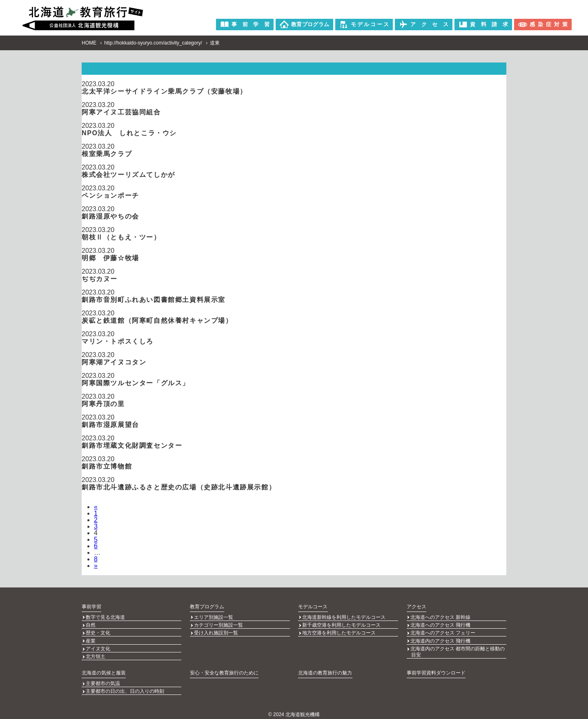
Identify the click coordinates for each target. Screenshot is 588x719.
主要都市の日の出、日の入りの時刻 (125, 688)
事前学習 (91, 607)
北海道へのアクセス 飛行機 (440, 625)
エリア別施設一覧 (214, 617)
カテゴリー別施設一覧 (218, 625)
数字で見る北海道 (105, 617)
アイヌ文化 (98, 647)
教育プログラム (207, 607)
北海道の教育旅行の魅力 (325, 670)
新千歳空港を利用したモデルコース (341, 625)
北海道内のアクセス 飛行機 (440, 639)
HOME (89, 43)
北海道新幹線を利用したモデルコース (344, 617)
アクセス (416, 607)
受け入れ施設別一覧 (216, 632)
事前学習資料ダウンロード (436, 670)
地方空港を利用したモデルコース (339, 632)
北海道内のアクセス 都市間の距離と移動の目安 (458, 650)
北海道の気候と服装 (104, 670)
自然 (91, 625)
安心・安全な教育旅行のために (224, 670)
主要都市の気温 (103, 681)
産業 (91, 639)
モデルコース (313, 607)
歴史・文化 (98, 632)
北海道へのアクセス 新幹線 (440, 617)
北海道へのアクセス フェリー (443, 632)
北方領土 (96, 654)
